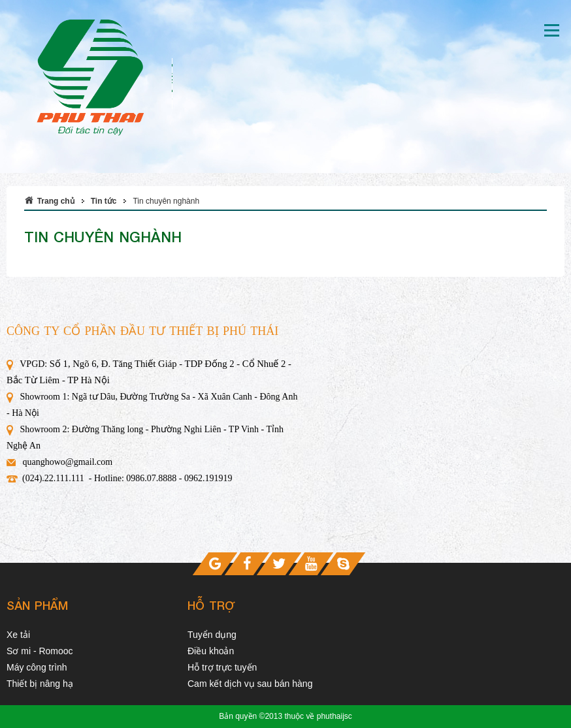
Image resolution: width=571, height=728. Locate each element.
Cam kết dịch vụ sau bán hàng (250, 684)
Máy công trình (37, 667)
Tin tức (104, 201)
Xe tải (18, 635)
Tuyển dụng (212, 635)
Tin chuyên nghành (166, 201)
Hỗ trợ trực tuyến (222, 667)
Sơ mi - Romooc (40, 651)
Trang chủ (56, 201)
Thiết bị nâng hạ (40, 684)
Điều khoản (211, 651)
